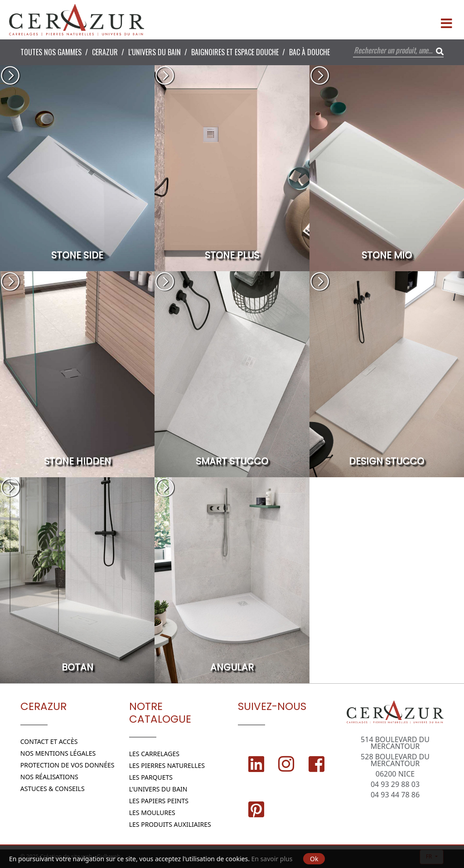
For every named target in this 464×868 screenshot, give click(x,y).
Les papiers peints (159, 801)
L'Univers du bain (155, 52)
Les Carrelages (154, 754)
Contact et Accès (49, 741)
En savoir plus (272, 859)
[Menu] (446, 20)
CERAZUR (105, 52)
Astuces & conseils (53, 789)
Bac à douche (309, 52)
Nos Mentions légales (58, 753)
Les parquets (151, 777)
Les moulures (152, 813)
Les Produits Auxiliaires (170, 824)
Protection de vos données (68, 765)
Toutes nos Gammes (51, 52)
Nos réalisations (49, 777)
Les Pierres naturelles (167, 765)
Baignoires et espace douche (235, 52)
